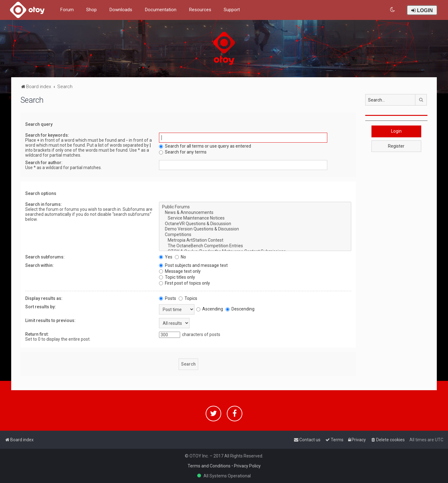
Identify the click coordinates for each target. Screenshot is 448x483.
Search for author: (44, 163)
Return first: (37, 334)
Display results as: (44, 298)
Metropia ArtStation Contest (255, 240)
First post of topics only (184, 283)
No (180, 257)
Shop (91, 10)
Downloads (121, 10)
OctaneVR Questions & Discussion (255, 224)
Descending (240, 309)
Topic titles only (177, 277)
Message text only (180, 271)
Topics (188, 298)
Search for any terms (183, 152)
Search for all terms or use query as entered (205, 146)
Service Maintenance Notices (255, 218)
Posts (168, 298)
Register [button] (396, 146)
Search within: (40, 265)
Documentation (161, 10)
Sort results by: (41, 307)
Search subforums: (45, 257)
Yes (166, 257)
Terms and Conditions (209, 466)
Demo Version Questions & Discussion (255, 229)
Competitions (255, 235)
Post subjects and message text (193, 265)
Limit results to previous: (50, 320)
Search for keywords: (47, 135)
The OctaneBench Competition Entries (255, 246)
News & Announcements (255, 213)
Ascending (210, 309)
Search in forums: (44, 204)
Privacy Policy (247, 466)
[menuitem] (393, 10)
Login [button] (396, 131)
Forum (67, 10)
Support (232, 10)
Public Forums (255, 207)
